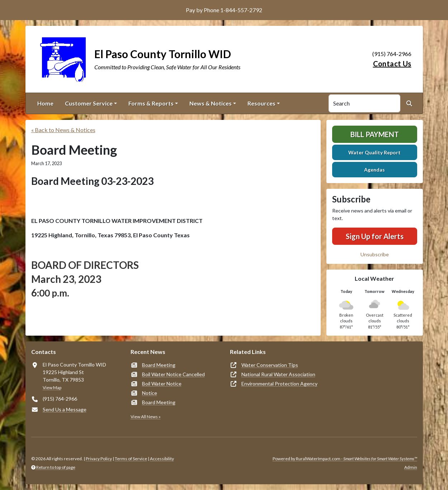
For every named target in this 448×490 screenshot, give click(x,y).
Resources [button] (261, 103)
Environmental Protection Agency (279, 384)
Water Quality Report (374, 152)
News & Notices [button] (211, 103)
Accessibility (162, 459)
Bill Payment (375, 134)
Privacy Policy (99, 459)
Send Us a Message (65, 409)
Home (45, 103)
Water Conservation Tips (270, 365)
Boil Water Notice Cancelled (173, 374)
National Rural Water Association (278, 374)
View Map (52, 388)
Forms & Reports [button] (151, 103)
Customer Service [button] (89, 103)
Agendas (374, 170)
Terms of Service (131, 459)
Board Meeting (159, 365)
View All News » (146, 417)
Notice (150, 393)
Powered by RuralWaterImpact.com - (345, 459)
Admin (411, 467)
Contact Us (392, 64)
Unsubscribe (375, 254)
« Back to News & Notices (63, 130)
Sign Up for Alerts (375, 236)
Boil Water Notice (162, 384)
